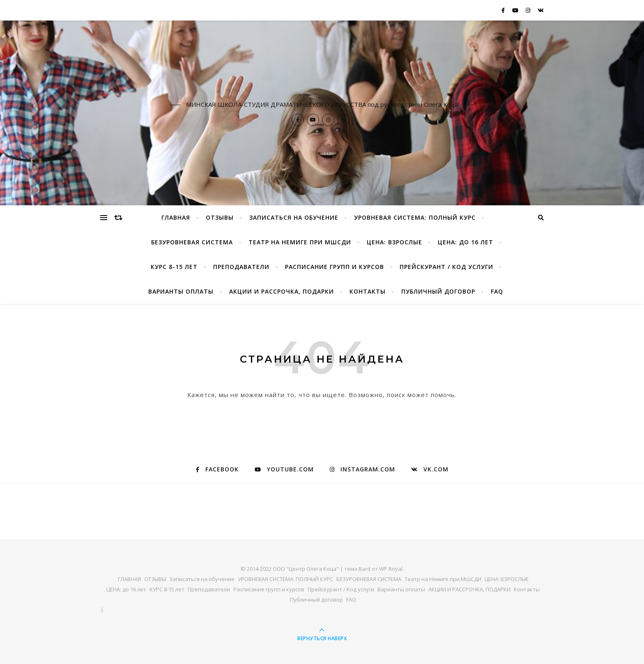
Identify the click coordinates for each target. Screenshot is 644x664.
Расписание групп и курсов (335, 267)
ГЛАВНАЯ (176, 217)
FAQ (497, 291)
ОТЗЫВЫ (220, 217)
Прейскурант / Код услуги (446, 267)
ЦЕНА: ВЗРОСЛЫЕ (394, 242)
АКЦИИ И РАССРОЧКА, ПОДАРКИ (282, 291)
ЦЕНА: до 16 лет (466, 242)
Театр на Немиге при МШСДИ (300, 242)
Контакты (368, 291)
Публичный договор (438, 291)
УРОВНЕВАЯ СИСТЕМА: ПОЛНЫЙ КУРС (415, 217)
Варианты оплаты (181, 291)
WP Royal (391, 569)
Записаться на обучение (294, 217)
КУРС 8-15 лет (174, 267)
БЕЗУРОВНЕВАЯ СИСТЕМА (192, 242)
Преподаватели (241, 267)
